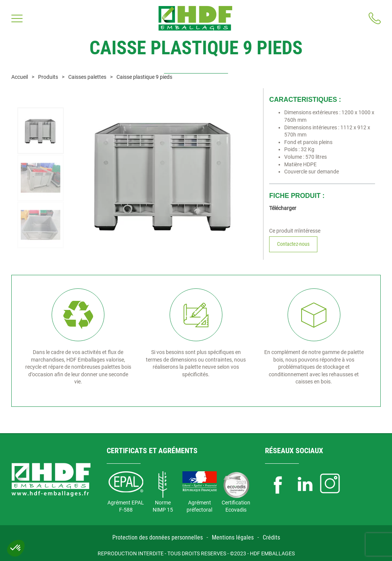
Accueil (20, 77)
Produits (48, 77)
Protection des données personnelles (158, 537)
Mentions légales (233, 537)
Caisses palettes (87, 77)
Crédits (271, 537)
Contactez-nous (293, 244)
